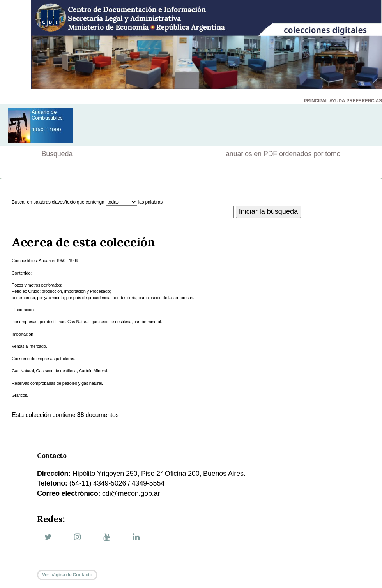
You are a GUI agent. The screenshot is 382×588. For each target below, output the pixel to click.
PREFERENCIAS (364, 101)
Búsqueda (57, 154)
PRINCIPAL (316, 101)
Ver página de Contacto (67, 575)
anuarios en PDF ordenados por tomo (283, 154)
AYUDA (337, 101)
